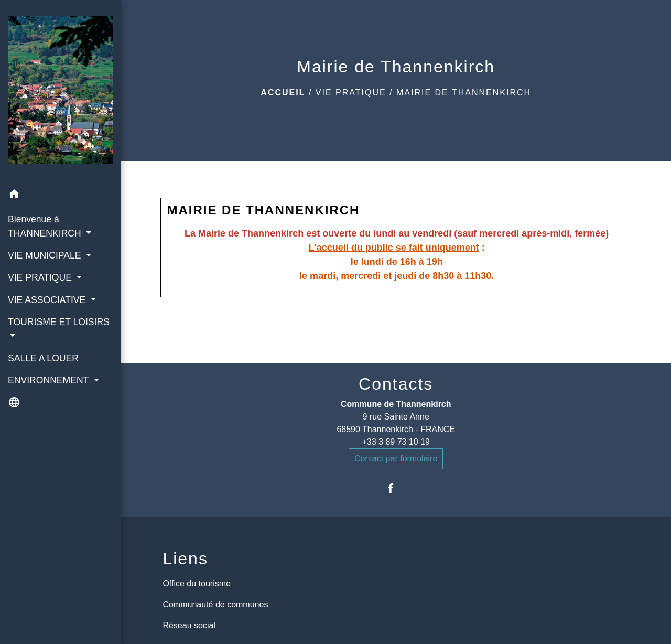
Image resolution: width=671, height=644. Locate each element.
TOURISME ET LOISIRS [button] (59, 322)
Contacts (396, 384)
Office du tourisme (197, 583)
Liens (185, 559)
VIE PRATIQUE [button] (41, 277)
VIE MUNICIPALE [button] (46, 255)
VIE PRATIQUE (351, 93)
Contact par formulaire (396, 459)
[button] (60, 196)
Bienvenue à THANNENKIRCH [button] (46, 226)
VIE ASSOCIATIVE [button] (48, 300)
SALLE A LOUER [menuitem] (43, 358)
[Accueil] (60, 92)
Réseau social (189, 625)
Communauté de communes (215, 604)
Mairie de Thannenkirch (464, 93)
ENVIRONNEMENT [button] (50, 380)
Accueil (283, 93)
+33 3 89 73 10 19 (396, 442)
